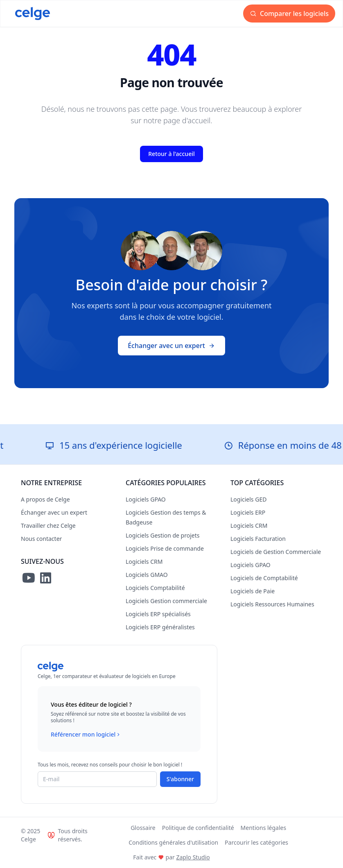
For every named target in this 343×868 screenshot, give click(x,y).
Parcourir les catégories (256, 842)
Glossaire (143, 828)
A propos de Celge (45, 499)
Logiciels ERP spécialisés (158, 614)
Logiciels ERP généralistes (160, 627)
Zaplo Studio (193, 857)
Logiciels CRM (144, 562)
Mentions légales (264, 828)
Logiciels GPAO (146, 499)
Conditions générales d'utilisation (173, 842)
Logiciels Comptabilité (155, 588)
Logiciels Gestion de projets (162, 535)
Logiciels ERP (248, 512)
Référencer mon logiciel (86, 735)
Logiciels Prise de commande (165, 548)
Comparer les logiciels (289, 14)
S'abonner (180, 779)
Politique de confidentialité (198, 828)
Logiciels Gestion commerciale (166, 601)
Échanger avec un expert (171, 346)
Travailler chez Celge (48, 526)
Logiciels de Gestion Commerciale (276, 552)
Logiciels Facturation (258, 539)
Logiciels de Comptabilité (264, 578)
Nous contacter (41, 539)
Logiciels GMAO (147, 575)
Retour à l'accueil (171, 154)
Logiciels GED (248, 499)
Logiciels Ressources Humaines (272, 604)
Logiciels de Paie (253, 591)
